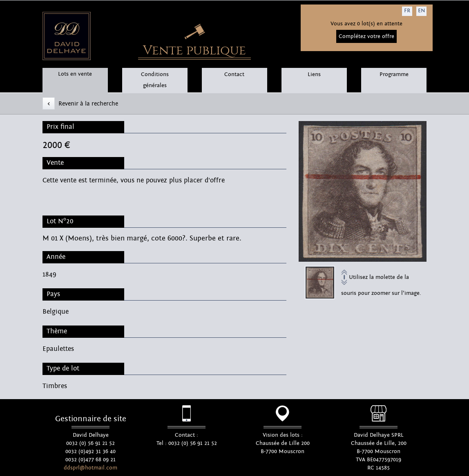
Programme (394, 74)
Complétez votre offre (366, 36)
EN (421, 11)
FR (407, 11)
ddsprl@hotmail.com (90, 468)
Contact (234, 74)
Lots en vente (75, 74)
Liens (314, 74)
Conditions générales (155, 80)
